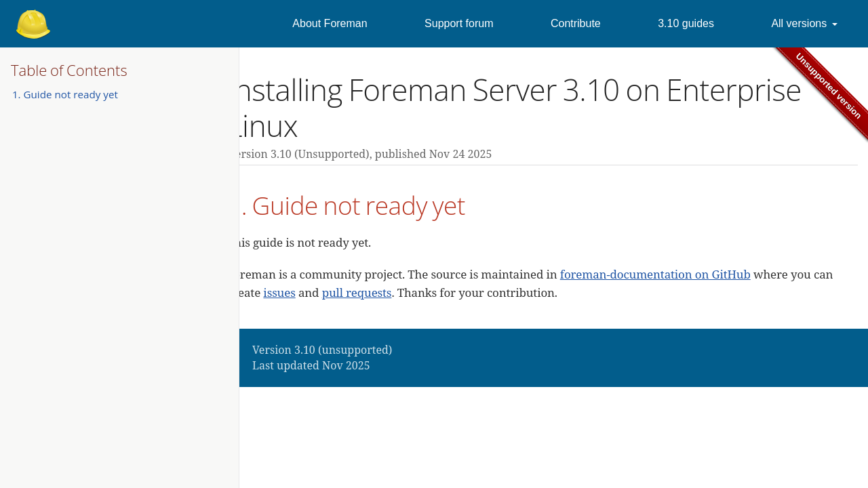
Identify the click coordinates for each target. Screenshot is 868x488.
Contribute (576, 23)
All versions (799, 23)
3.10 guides (686, 23)
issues (279, 292)
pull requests (357, 292)
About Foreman (330, 23)
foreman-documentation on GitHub (655, 274)
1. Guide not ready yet (65, 94)
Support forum (459, 23)
